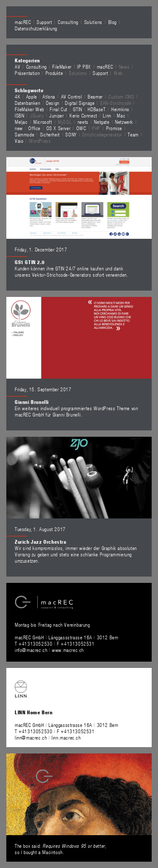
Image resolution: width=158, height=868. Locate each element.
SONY (71, 134)
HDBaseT (96, 109)
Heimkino (120, 109)
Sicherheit (50, 134)
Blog (112, 22)
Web (118, 73)
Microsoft (43, 122)
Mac (121, 115)
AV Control (72, 96)
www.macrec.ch (68, 650)
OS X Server (59, 128)
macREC (23, 22)
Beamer (95, 96)
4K (17, 96)
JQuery (37, 115)
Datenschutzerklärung (36, 28)
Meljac (21, 122)
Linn (107, 115)
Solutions (93, 22)
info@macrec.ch (31, 650)
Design (53, 103)
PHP (96, 128)
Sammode (24, 134)
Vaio (19, 141)
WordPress (40, 141)
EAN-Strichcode (116, 103)
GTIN (77, 109)
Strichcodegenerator (102, 134)
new (19, 128)
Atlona (49, 96)
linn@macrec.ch (31, 737)
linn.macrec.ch (66, 737)
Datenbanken (28, 103)
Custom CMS (121, 96)
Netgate (102, 122)
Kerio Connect (83, 115)
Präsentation (27, 73)
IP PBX (84, 67)
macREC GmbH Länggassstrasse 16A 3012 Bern (67, 637)
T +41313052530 (34, 644)
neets (83, 122)
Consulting (68, 22)
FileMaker (62, 67)
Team (133, 134)
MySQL (65, 122)
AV (17, 67)
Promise (114, 128)
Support (44, 22)
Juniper (56, 115)
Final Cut (58, 109)
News (124, 67)
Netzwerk (124, 122)
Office (34, 128)
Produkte (54, 73)
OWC (81, 128)
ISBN (19, 115)
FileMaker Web (29, 109)
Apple (32, 96)
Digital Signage (80, 103)
